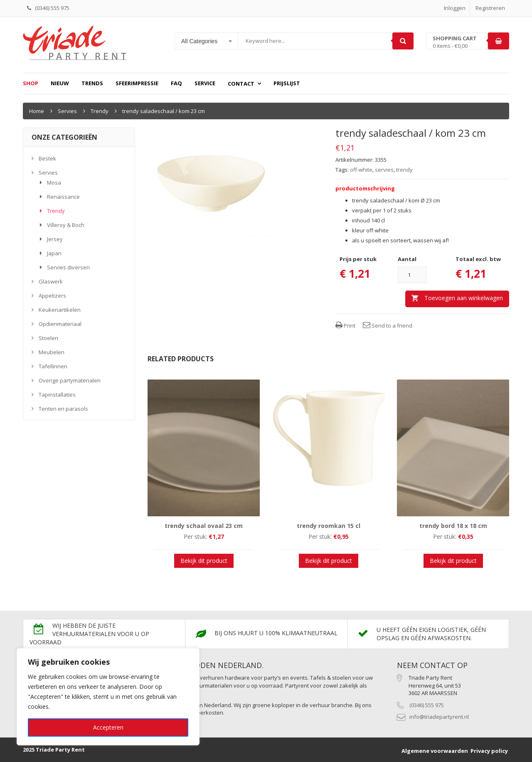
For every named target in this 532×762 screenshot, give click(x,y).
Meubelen (52, 352)
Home (37, 111)
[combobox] (207, 41)
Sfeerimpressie (137, 83)
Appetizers (52, 296)
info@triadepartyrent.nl (439, 717)
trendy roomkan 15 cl (329, 526)
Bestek (47, 158)
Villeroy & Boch (66, 225)
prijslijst (287, 83)
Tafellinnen (53, 366)
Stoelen (48, 338)
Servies (67, 111)
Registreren (490, 8)
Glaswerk (51, 281)
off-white (361, 170)
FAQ (176, 83)
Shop (31, 83)
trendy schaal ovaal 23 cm (204, 526)
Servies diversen (68, 267)
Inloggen (455, 8)
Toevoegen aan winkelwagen (464, 298)
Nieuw (60, 83)
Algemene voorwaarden (435, 751)
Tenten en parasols (63, 409)
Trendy (100, 111)
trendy (404, 170)
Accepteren (108, 727)
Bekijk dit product (204, 561)
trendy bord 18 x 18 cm (453, 526)
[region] (108, 697)
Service (205, 83)
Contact (241, 84)
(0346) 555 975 (427, 705)
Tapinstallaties (57, 395)
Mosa (54, 182)
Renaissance (63, 197)
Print (345, 326)
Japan (54, 253)
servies (384, 170)
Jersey (55, 239)
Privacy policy (489, 751)
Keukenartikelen (60, 310)
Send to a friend (388, 326)
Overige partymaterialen (70, 380)
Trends (92, 83)
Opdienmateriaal (60, 324)
